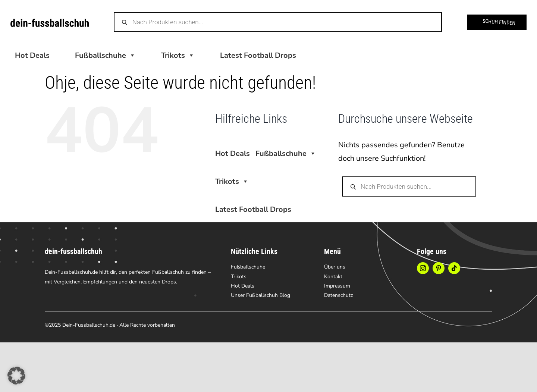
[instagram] (423, 268)
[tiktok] (454, 268)
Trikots (178, 55)
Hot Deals (32, 55)
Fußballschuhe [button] (105, 55)
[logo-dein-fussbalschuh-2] (50, 22)
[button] (16, 376)
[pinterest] (439, 268)
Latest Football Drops (258, 55)
